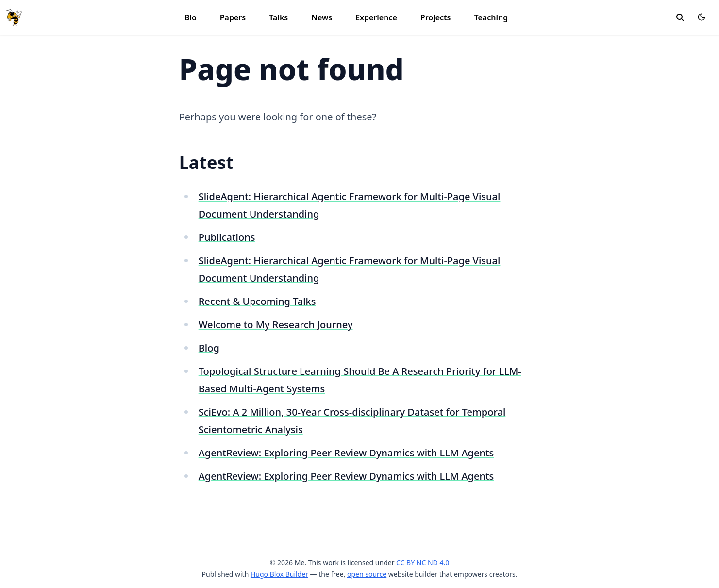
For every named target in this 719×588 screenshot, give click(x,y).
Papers (233, 17)
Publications (227, 237)
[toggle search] (680, 17)
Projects (436, 17)
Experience (376, 17)
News (322, 17)
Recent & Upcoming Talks (257, 301)
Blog (209, 348)
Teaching (491, 17)
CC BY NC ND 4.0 (423, 563)
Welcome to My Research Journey (276, 325)
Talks (278, 17)
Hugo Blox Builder (279, 574)
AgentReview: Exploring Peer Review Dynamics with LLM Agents (346, 453)
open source (367, 574)
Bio (191, 17)
